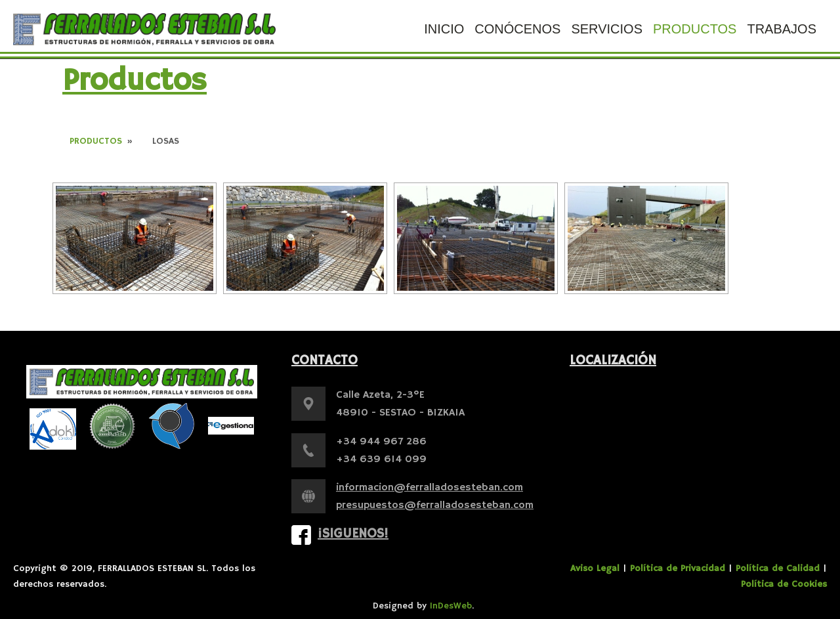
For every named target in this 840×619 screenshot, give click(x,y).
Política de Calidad (778, 568)
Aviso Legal (595, 568)
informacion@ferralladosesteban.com (430, 488)
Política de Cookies (784, 584)
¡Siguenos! (353, 534)
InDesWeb (451, 606)
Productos (96, 141)
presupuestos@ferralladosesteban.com (435, 505)
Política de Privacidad (678, 568)
